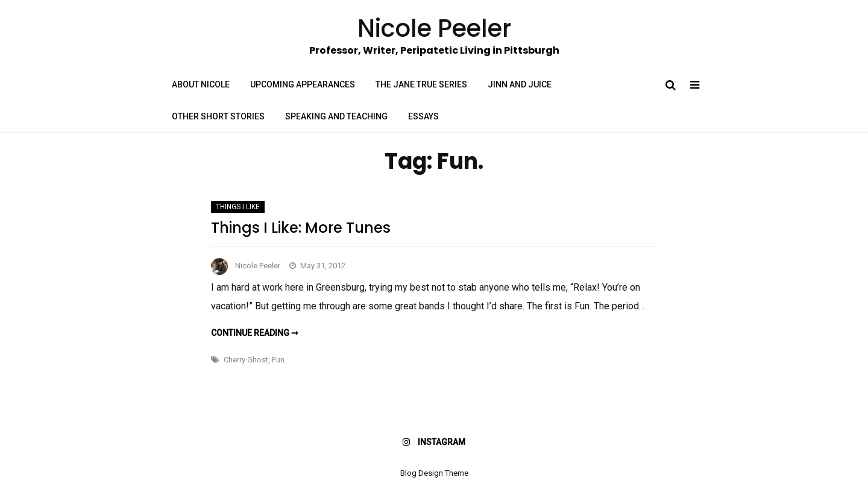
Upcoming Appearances (303, 84)
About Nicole (201, 84)
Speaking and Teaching (336, 116)
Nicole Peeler (258, 266)
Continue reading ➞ (255, 333)
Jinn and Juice (520, 84)
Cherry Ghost (246, 360)
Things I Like (238, 207)
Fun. (279, 360)
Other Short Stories (218, 116)
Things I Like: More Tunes (301, 228)
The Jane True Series (421, 84)
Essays (423, 116)
